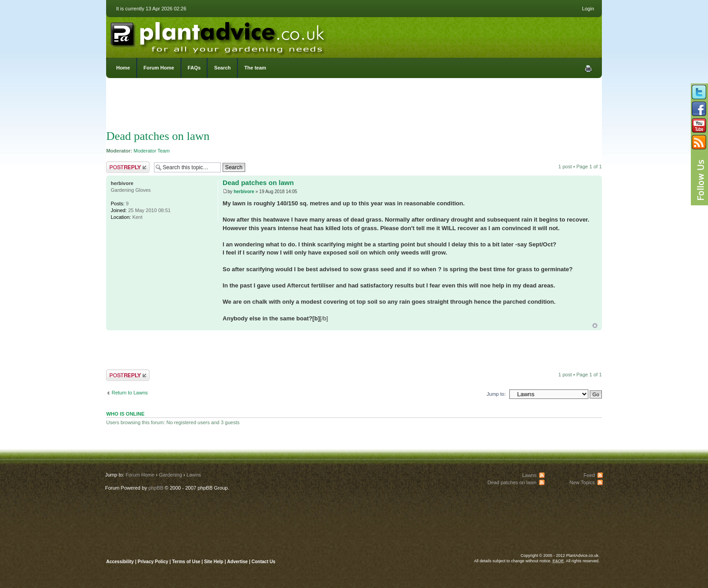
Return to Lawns (130, 393)
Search (222, 68)
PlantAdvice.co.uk (219, 35)
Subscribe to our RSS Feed (699, 142)
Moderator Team (152, 151)
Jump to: (496, 394)
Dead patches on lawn (158, 136)
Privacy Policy (154, 562)
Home (123, 68)
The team (255, 68)
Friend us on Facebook (699, 109)
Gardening (170, 475)
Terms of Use (186, 562)
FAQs (194, 68)
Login (588, 9)
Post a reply (128, 167)
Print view (588, 69)
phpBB (156, 488)
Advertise (238, 562)
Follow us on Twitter (699, 92)
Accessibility (120, 562)
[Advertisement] (354, 106)
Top (595, 326)
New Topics (582, 482)
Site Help (214, 562)
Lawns (194, 475)
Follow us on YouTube (699, 125)
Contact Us (263, 562)
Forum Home (159, 68)
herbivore (244, 192)
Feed (589, 475)
